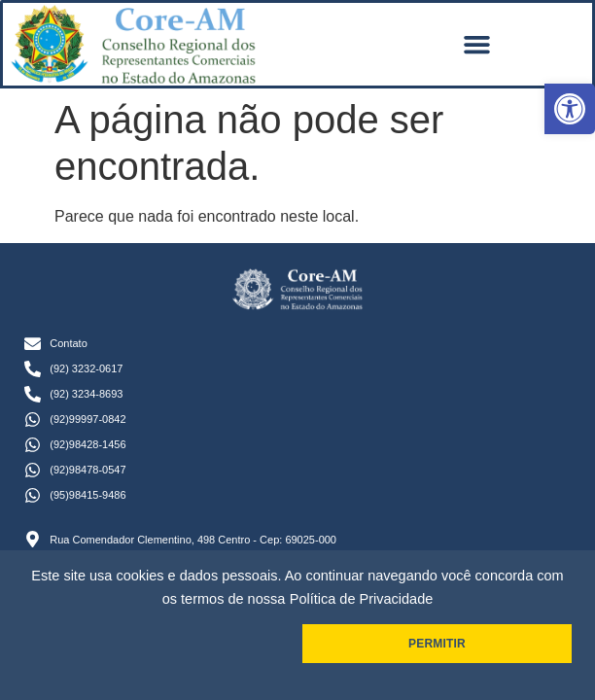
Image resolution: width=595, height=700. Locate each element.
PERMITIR (437, 644)
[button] (570, 109)
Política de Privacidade (362, 599)
